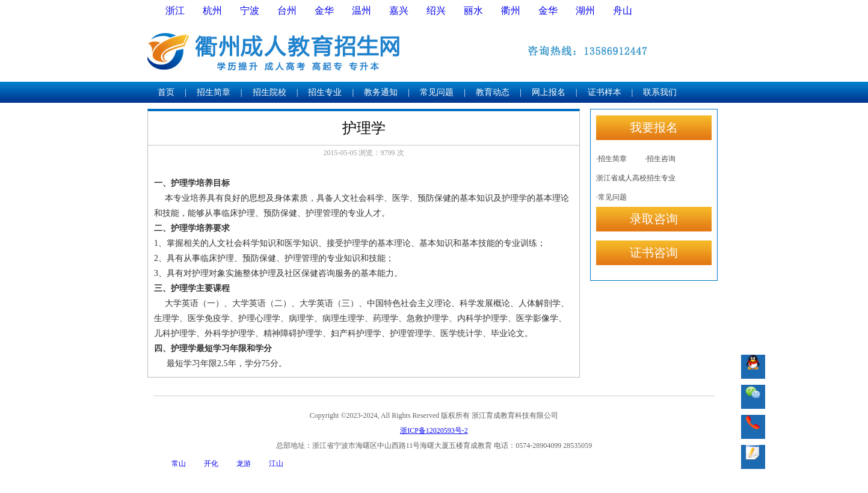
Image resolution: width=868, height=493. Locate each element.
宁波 (250, 11)
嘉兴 (399, 11)
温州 (362, 11)
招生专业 (325, 92)
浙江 (175, 11)
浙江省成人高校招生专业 (636, 178)
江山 (276, 464)
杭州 (212, 11)
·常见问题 (611, 197)
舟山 (623, 11)
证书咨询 (654, 253)
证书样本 (605, 92)
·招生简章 (611, 159)
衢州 (511, 11)
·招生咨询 (660, 159)
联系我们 (660, 92)
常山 (179, 464)
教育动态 (493, 92)
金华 (324, 11)
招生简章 (214, 92)
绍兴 (436, 11)
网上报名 (549, 92)
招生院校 (269, 92)
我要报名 (654, 127)
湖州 (585, 11)
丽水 (473, 11)
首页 (166, 92)
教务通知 (381, 92)
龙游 (244, 464)
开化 (211, 464)
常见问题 (437, 92)
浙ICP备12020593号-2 (434, 430)
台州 (287, 11)
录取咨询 (654, 219)
